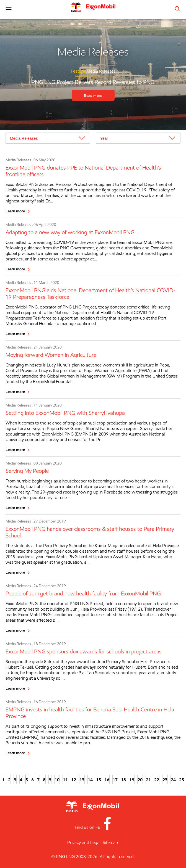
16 (107, 780)
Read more (93, 95)
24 (173, 780)
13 (82, 780)
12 (74, 780)
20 (140, 780)
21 (148, 780)
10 (57, 780)
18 (123, 780)
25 (182, 780)
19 (132, 780)
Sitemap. (111, 842)
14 (90, 780)
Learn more (15, 211)
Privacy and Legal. (84, 842)
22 (157, 780)
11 (65, 780)
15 (99, 780)
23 (165, 780)
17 (115, 780)
